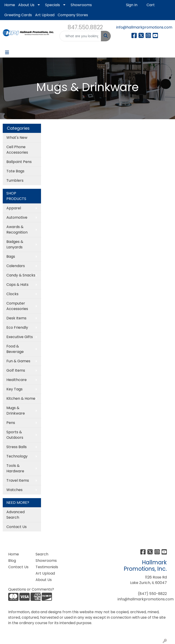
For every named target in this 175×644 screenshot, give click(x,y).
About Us (26, 5)
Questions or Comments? (31, 589)
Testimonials (46, 567)
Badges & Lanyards (15, 244)
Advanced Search (15, 515)
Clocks (12, 294)
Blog (12, 561)
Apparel (14, 208)
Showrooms (81, 5)
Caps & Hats (17, 285)
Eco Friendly (17, 327)
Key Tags (14, 389)
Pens (11, 423)
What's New (17, 138)
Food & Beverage (15, 349)
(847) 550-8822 (152, 594)
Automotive (17, 217)
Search (42, 554)
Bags (11, 256)
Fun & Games (18, 361)
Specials (53, 5)
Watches (14, 490)
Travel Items (18, 480)
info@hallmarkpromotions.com (144, 27)
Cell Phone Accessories (17, 150)
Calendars (16, 266)
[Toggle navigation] (7, 53)
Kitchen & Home (21, 398)
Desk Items (16, 318)
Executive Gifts (20, 337)
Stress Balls (17, 447)
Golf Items (16, 370)
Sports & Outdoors (15, 435)
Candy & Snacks (21, 275)
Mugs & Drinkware (16, 411)
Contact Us (17, 527)
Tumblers (15, 180)
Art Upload (45, 15)
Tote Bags (15, 171)
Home (10, 5)
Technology (17, 456)
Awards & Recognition (17, 230)
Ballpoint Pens (19, 162)
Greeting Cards (18, 15)
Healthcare (17, 380)
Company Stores (73, 15)
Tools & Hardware (15, 468)
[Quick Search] (80, 36)
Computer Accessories (17, 306)
